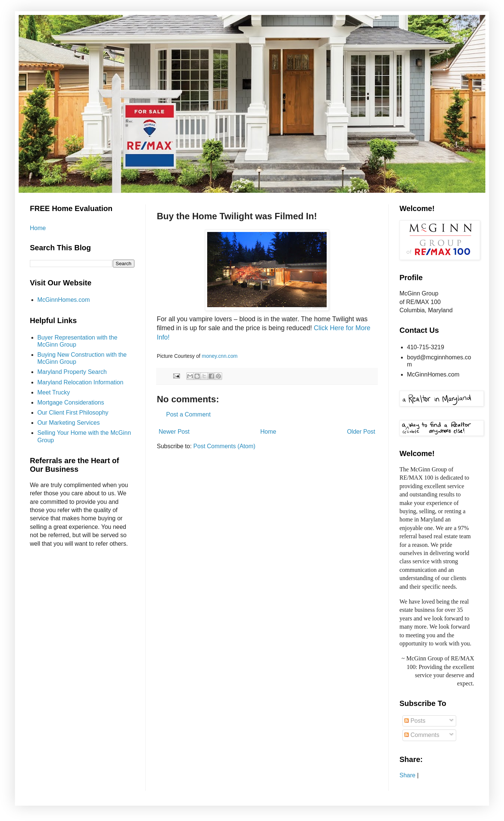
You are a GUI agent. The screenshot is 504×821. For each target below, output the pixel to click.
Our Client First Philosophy (73, 413)
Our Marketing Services (69, 423)
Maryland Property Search (72, 372)
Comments (422, 735)
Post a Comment (188, 414)
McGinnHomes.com (63, 300)
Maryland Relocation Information (80, 382)
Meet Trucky (54, 392)
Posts (415, 721)
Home (268, 432)
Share (407, 775)
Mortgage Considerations (71, 402)
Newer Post (174, 432)
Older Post (361, 432)
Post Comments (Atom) (224, 446)
